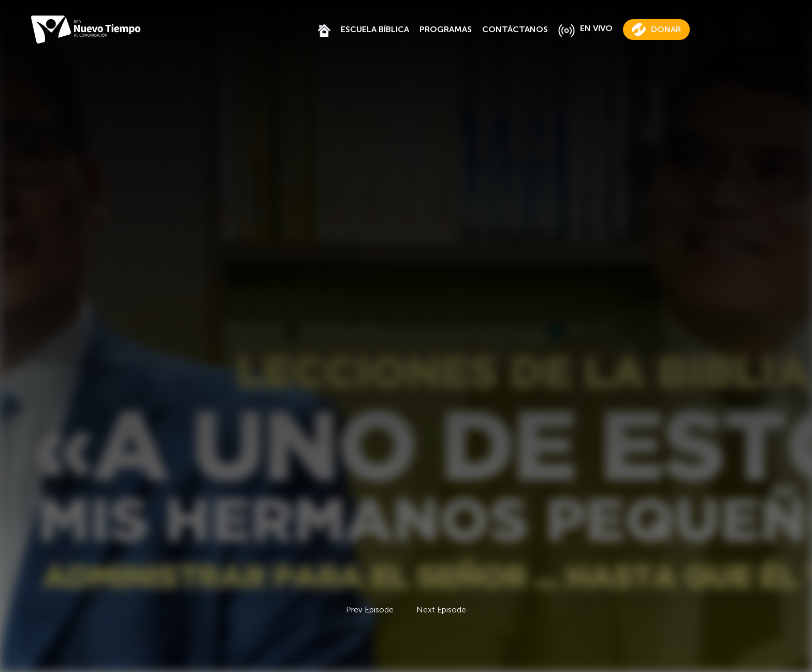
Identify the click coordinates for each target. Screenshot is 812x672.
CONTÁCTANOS (515, 29)
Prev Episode (370, 610)
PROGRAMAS (446, 29)
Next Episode (441, 610)
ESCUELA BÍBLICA (375, 29)
